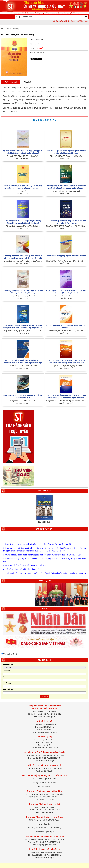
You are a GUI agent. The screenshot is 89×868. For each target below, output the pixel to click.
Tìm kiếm (45, 696)
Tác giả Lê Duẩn (44, 522)
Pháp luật (16, 29)
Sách (8, 29)
